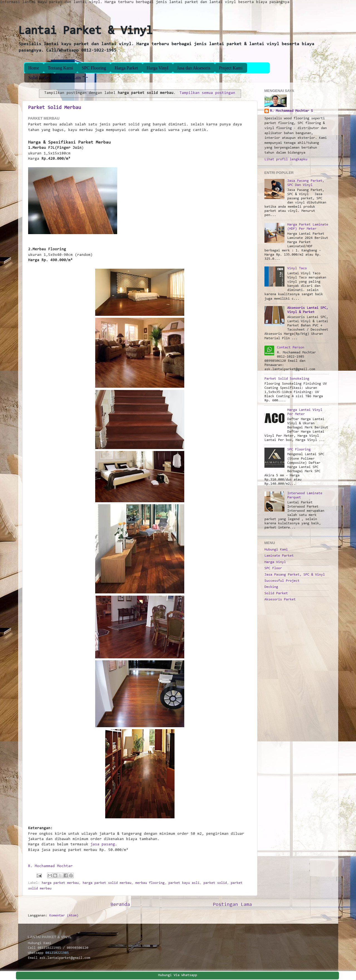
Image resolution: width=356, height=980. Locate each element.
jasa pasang (103, 845)
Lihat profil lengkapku (286, 159)
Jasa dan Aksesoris (194, 68)
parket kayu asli (184, 883)
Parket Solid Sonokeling (287, 379)
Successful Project (282, 581)
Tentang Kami (61, 68)
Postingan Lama (232, 905)
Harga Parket (126, 68)
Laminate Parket (279, 556)
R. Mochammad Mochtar (50, 866)
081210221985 (57, 953)
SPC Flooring (94, 68)
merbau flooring (150, 883)
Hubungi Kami (276, 550)
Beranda (120, 905)
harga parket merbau (60, 883)
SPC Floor (273, 568)
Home (34, 68)
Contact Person (291, 348)
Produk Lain (70, 78)
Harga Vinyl (158, 68)
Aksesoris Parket (280, 600)
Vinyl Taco (297, 268)
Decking (271, 587)
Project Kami (231, 68)
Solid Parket (39, 78)
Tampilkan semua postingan (207, 93)
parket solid (215, 883)
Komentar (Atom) (64, 916)
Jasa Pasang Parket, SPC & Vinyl (295, 575)
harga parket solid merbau (107, 883)
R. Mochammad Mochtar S (291, 111)
